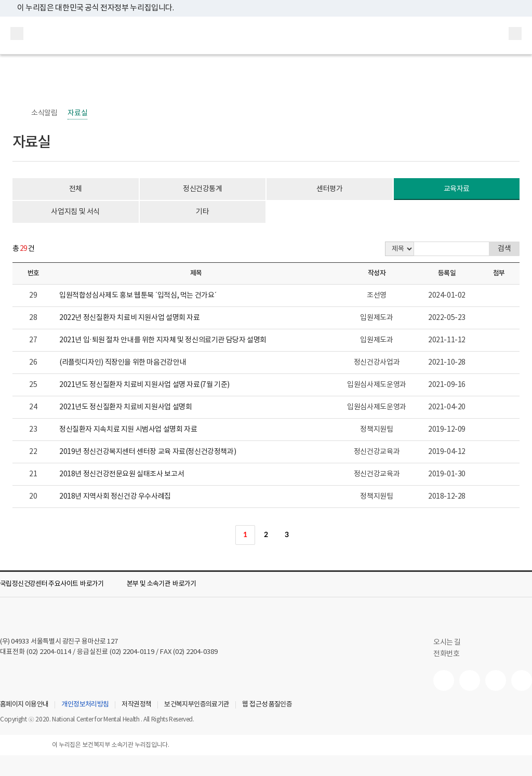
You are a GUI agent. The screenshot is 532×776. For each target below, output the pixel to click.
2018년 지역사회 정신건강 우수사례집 (115, 497)
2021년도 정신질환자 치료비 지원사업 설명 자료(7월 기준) (144, 385)
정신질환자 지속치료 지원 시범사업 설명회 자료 (128, 430)
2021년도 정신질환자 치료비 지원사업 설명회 (125, 407)
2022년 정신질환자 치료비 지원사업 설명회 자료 (130, 318)
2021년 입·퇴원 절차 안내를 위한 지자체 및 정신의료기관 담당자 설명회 (163, 340)
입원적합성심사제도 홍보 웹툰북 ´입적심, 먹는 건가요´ (138, 296)
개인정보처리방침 (85, 705)
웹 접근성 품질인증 (267, 705)
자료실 (77, 113)
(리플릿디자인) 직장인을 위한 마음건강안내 (123, 363)
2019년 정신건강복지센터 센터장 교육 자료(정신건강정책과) (148, 452)
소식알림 (44, 113)
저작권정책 (136, 705)
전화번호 (446, 654)
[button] (59, 584)
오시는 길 (452, 643)
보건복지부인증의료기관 (197, 705)
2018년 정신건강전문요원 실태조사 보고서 (122, 474)
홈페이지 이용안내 (24, 705)
